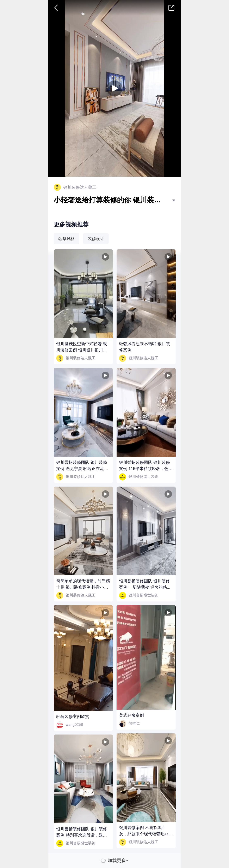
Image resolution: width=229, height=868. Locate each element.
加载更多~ (118, 861)
